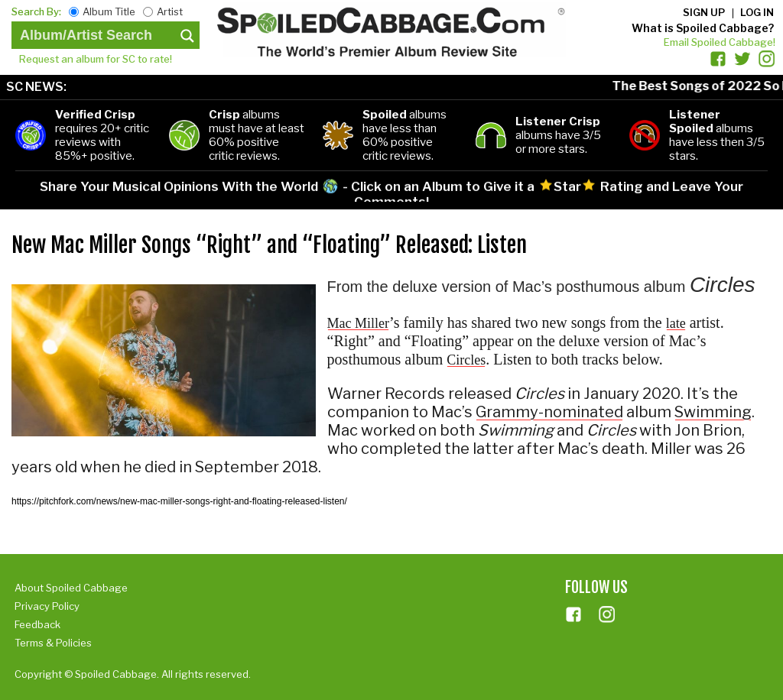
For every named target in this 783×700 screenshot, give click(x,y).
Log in (757, 12)
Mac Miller (358, 323)
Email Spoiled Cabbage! (720, 42)
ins (607, 614)
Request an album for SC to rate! (96, 59)
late (676, 323)
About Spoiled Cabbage (71, 588)
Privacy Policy (47, 606)
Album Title (109, 11)
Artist (170, 11)
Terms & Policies (53, 643)
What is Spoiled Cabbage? (703, 28)
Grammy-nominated (549, 412)
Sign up (704, 12)
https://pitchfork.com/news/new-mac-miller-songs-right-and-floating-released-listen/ (179, 501)
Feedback (37, 624)
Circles (466, 360)
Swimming (713, 412)
